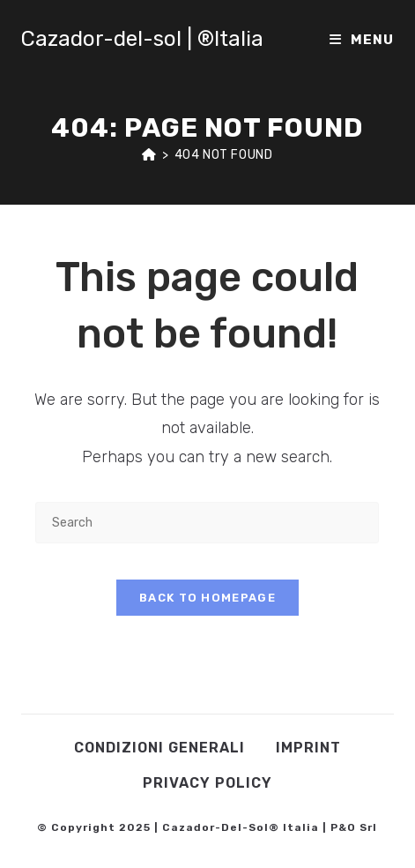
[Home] (149, 155)
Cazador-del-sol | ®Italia (142, 39)
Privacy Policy (207, 783)
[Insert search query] (207, 523)
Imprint (308, 748)
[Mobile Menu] (362, 40)
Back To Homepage (207, 598)
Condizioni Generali (159, 748)
